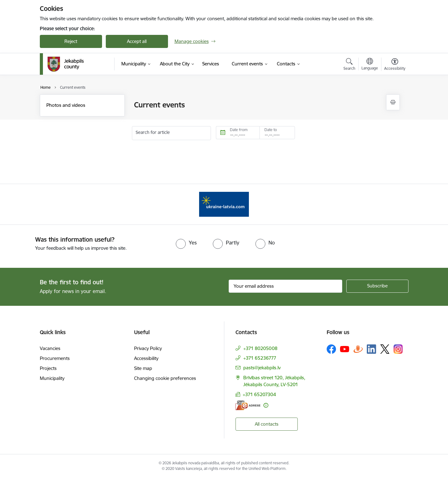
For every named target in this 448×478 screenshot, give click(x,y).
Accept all (137, 41)
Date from (239, 130)
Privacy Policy (148, 348)
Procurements (55, 358)
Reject (71, 41)
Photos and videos (66, 105)
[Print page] (393, 102)
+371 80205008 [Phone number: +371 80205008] (260, 348)
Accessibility (146, 358)
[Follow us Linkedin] (371, 349)
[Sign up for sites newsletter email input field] (285, 286)
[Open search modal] (349, 65)
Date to (271, 130)
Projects (48, 368)
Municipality (52, 378)
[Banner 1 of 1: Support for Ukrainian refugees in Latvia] (224, 204)
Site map (143, 368)
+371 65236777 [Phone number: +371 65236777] (260, 358)
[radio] (186, 243)
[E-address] (248, 405)
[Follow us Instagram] (398, 349)
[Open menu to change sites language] (370, 65)
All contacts (267, 424)
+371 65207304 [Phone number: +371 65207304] (259, 394)
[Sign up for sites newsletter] (377, 286)
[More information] (266, 405)
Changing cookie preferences (165, 378)
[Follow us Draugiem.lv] (358, 349)
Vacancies (50, 348)
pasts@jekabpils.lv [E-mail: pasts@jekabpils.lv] (262, 368)
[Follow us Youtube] (345, 349)
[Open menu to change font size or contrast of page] (395, 65)
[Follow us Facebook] (331, 349)
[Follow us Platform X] (385, 349)
